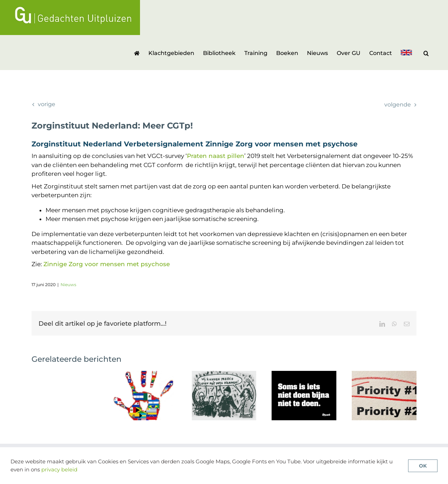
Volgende (398, 105)
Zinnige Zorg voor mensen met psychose (107, 264)
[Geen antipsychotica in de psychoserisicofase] (304, 374)
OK (423, 466)
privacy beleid (59, 469)
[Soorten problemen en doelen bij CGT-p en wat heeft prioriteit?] (384, 374)
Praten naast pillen (216, 156)
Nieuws (68, 285)
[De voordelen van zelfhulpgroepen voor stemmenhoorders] (224, 374)
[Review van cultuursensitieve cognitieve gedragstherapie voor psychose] (144, 374)
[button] (426, 53)
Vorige (47, 104)
